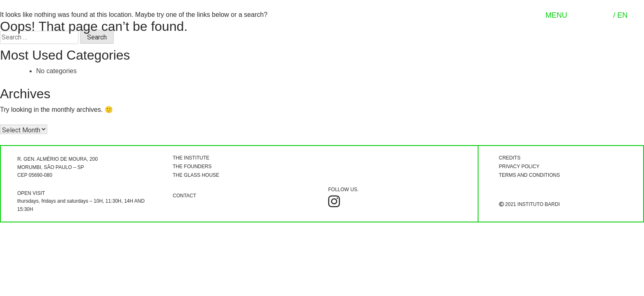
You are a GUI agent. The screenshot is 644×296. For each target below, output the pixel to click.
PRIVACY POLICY (519, 166)
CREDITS (510, 158)
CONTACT (185, 196)
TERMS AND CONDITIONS (530, 175)
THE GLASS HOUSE (196, 175)
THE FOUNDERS (192, 166)
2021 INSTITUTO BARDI (529, 204)
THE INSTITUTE (191, 158)
